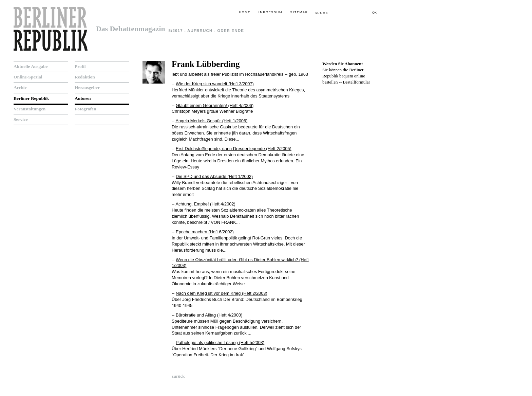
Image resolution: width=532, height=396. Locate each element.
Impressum (270, 12)
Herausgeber (87, 87)
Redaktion (85, 77)
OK (374, 13)
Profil (80, 66)
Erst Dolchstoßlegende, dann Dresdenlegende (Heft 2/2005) (234, 149)
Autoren (83, 98)
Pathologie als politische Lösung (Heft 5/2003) (220, 343)
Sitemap (299, 12)
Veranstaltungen (30, 109)
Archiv (20, 87)
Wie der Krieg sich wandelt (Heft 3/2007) (215, 84)
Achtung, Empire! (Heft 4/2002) (205, 204)
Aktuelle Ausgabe (31, 66)
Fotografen (85, 109)
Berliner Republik (31, 98)
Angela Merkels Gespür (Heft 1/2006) (211, 121)
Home (245, 12)
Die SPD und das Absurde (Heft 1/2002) (214, 176)
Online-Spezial (28, 77)
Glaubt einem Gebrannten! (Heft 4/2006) (215, 105)
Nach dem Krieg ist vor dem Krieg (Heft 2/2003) (222, 293)
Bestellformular (356, 82)
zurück (178, 376)
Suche (321, 13)
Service (21, 119)
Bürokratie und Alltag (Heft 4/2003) (209, 315)
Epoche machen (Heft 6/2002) (205, 232)
